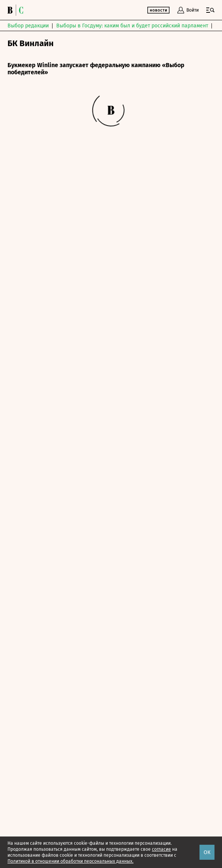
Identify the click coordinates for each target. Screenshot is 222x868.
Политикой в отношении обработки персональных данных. (70, 861)
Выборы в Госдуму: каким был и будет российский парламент (132, 26)
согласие (161, 849)
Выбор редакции (28, 26)
